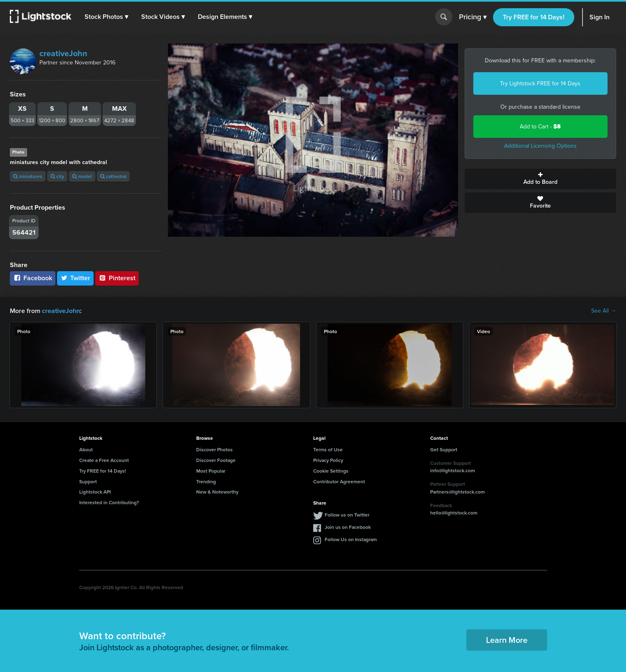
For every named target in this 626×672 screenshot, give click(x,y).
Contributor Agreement (339, 481)
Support (88, 481)
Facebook (33, 278)
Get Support (444, 449)
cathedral (113, 176)
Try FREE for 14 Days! (534, 17)
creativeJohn (63, 53)
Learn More (507, 640)
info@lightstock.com (453, 470)
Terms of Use (328, 449)
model (82, 176)
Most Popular (211, 471)
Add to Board (540, 179)
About (86, 449)
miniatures (28, 176)
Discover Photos (214, 449)
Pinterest (117, 278)
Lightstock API (95, 492)
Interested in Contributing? (109, 502)
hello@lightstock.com (454, 513)
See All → (604, 311)
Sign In (600, 17)
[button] (106, 17)
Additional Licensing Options (540, 146)
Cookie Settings (331, 471)
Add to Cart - (540, 127)
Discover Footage (216, 460)
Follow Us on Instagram (351, 539)
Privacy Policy (328, 460)
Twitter (76, 278)
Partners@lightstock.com (457, 492)
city (57, 176)
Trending (206, 481)
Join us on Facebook (348, 527)
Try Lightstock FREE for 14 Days (540, 83)
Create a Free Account (104, 460)
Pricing (473, 17)
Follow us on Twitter (347, 515)
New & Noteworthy (217, 492)
